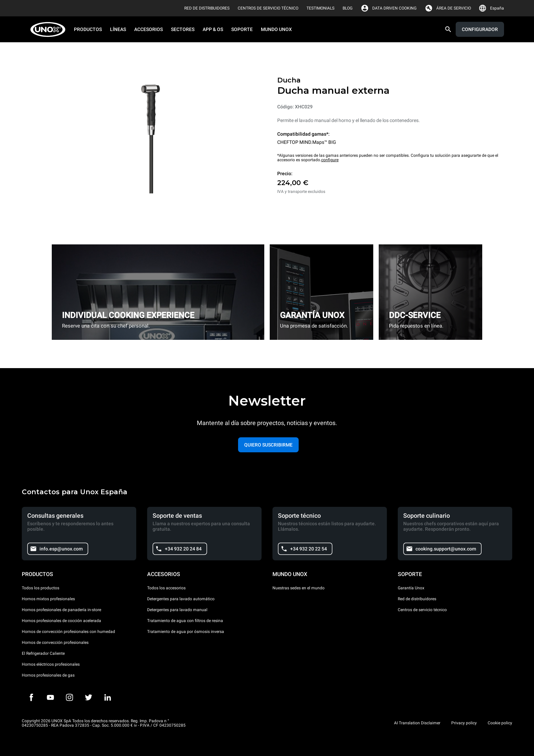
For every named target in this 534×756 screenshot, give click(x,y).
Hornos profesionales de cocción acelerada (61, 621)
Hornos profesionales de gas (48, 675)
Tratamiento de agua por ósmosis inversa (186, 632)
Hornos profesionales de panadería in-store (61, 610)
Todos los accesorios (166, 588)
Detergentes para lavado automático (181, 599)
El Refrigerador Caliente (43, 653)
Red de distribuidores (417, 599)
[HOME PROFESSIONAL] (50, 29)
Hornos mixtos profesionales (48, 599)
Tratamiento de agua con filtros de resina (185, 621)
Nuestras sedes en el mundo (299, 588)
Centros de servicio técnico (422, 610)
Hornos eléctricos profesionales (51, 664)
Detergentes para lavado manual (177, 610)
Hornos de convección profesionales (55, 642)
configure (330, 160)
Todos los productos (41, 588)
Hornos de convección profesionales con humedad (68, 632)
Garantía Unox (411, 588)
